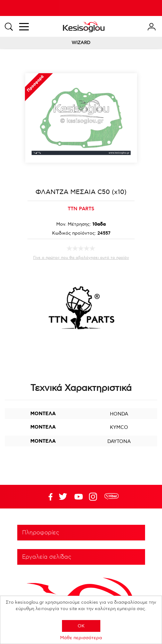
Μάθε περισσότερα (81, 638)
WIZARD (81, 43)
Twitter (79, 497)
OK (81, 626)
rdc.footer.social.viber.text (112, 497)
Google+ (94, 497)
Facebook (47, 497)
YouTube (63, 497)
